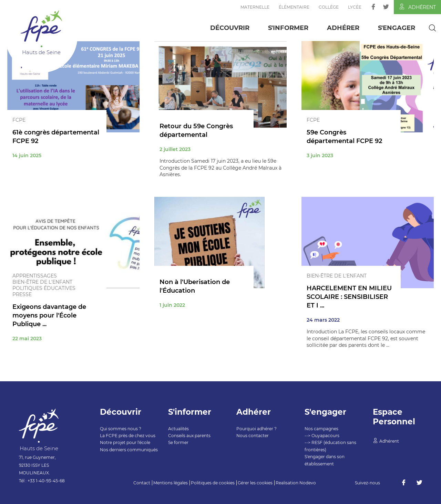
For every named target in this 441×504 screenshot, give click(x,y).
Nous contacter (253, 436)
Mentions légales (171, 483)
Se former (178, 442)
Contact (142, 483)
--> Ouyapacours (322, 436)
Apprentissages (35, 276)
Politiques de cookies (213, 483)
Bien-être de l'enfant (42, 282)
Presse (22, 294)
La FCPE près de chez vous (128, 436)
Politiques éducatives (44, 288)
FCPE (19, 120)
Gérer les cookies (255, 483)
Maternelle (255, 7)
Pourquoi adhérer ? (257, 429)
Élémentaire (294, 7)
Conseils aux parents (189, 436)
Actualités (178, 429)
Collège (329, 7)
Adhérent (417, 7)
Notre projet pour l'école (125, 442)
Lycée (355, 7)
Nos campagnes (321, 429)
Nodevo (308, 483)
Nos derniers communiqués (129, 450)
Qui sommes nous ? (121, 429)
